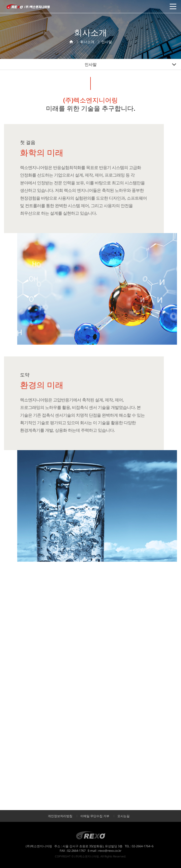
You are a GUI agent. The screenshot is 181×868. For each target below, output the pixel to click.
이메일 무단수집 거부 (95, 816)
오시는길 (123, 816)
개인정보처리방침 (60, 816)
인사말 (91, 64)
